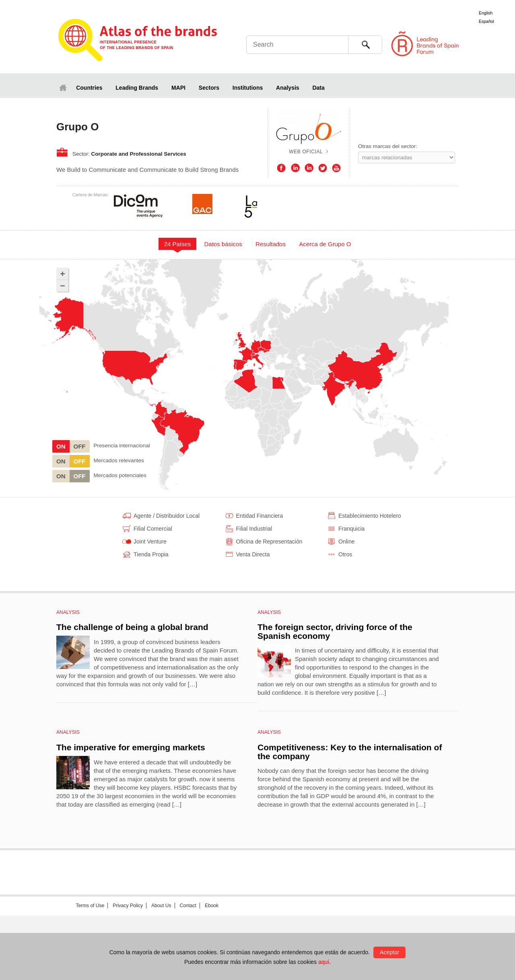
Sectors (209, 88)
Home (63, 87)
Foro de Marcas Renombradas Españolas (481, 44)
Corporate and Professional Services (139, 154)
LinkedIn (295, 168)
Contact (188, 906)
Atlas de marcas (138, 41)
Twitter (323, 168)
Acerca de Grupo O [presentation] (325, 244)
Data (318, 88)
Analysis (288, 88)
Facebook (281, 168)
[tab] (177, 244)
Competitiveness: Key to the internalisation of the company (350, 752)
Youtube (336, 168)
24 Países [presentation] (178, 244)
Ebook (212, 906)
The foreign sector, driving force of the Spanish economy (335, 631)
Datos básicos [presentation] (223, 244)
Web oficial (306, 152)
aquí (324, 962)
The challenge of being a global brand (132, 627)
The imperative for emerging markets (131, 747)
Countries (89, 88)
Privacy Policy (128, 906)
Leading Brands (137, 88)
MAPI (178, 88)
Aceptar (389, 952)
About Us (161, 906)
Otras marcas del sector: (388, 146)
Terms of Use (90, 906)
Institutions (248, 88)
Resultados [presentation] (271, 244)
